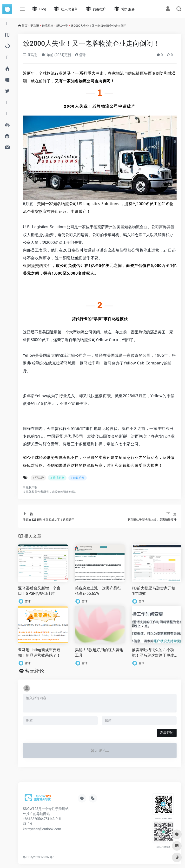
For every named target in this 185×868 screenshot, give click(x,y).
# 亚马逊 (38, 478)
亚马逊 (35, 26)
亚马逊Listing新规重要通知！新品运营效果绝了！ (39, 653)
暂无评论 (35, 671)
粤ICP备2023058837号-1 (39, 857)
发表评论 (167, 733)
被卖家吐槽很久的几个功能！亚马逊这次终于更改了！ (153, 653)
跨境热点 (48, 26)
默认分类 (62, 26)
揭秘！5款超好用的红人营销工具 (99, 653)
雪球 (80, 55)
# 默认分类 (78, 478)
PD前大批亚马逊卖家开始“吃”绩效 (154, 591)
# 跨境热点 (57, 478)
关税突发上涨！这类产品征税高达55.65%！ (98, 591)
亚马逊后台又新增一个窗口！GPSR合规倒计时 (39, 591)
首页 (25, 26)
